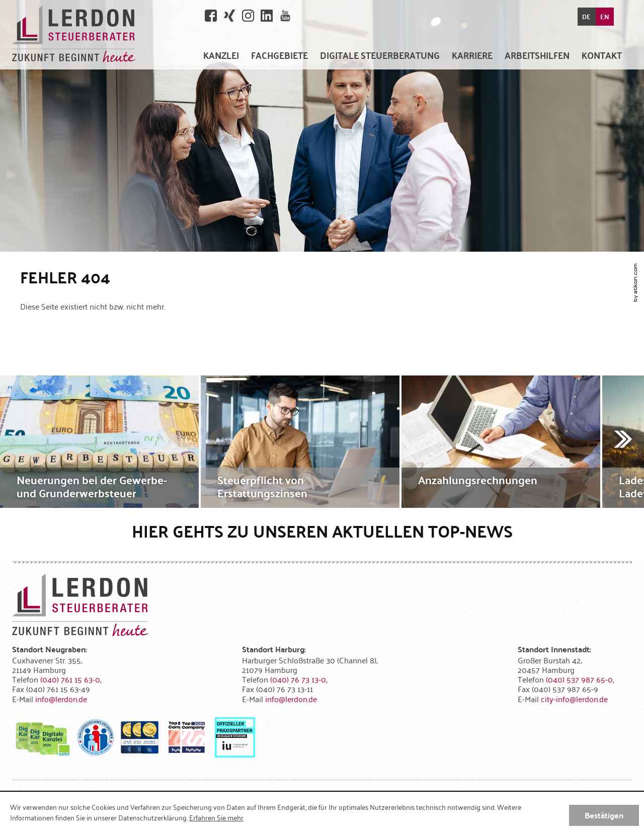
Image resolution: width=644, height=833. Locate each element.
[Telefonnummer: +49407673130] (298, 679)
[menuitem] (221, 55)
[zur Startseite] (74, 35)
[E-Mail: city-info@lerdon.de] (574, 699)
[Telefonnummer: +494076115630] (70, 679)
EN (605, 17)
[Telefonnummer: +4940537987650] (579, 679)
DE (586, 17)
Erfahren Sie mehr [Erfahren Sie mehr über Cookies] (216, 817)
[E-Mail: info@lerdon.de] (61, 699)
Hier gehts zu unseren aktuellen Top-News (322, 531)
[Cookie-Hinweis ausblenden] (604, 815)
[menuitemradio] (472, 55)
